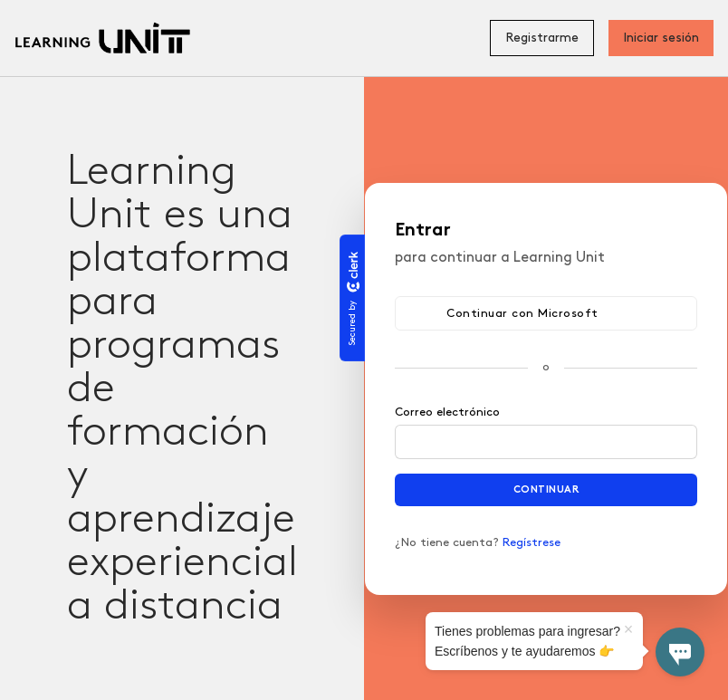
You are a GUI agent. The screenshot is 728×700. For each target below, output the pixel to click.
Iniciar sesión (661, 38)
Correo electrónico (447, 412)
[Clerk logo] (352, 272)
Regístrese (532, 542)
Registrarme (542, 38)
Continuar (546, 489)
